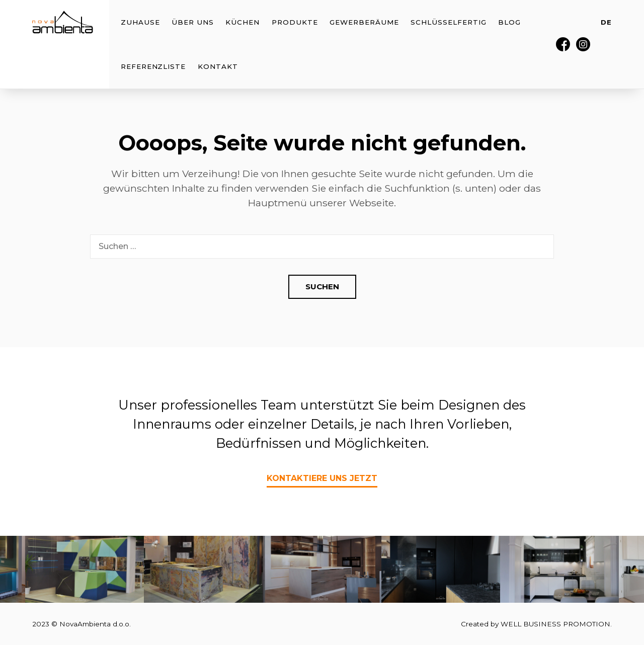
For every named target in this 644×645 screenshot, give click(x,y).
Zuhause (140, 22)
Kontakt (218, 66)
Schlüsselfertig (448, 22)
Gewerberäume (364, 22)
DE (606, 22)
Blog (509, 22)
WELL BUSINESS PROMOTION (555, 624)
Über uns (193, 22)
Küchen (243, 22)
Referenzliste (153, 66)
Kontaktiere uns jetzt (322, 478)
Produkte (295, 22)
